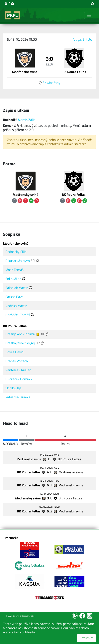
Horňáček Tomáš (18, 315)
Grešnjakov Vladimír (20, 334)
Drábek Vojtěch (17, 361)
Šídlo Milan (13, 279)
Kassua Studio (28, 616)
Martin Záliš (27, 120)
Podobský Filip (16, 252)
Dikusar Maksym (18, 261)
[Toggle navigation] (89, 15)
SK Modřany (51, 83)
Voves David (14, 352)
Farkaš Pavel (15, 297)
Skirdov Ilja (13, 388)
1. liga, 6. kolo (83, 40)
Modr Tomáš (14, 270)
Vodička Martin (16, 306)
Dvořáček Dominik (19, 379)
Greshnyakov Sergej (20, 343)
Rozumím (86, 638)
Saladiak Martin (17, 288)
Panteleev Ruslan (18, 370)
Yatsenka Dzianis (18, 397)
